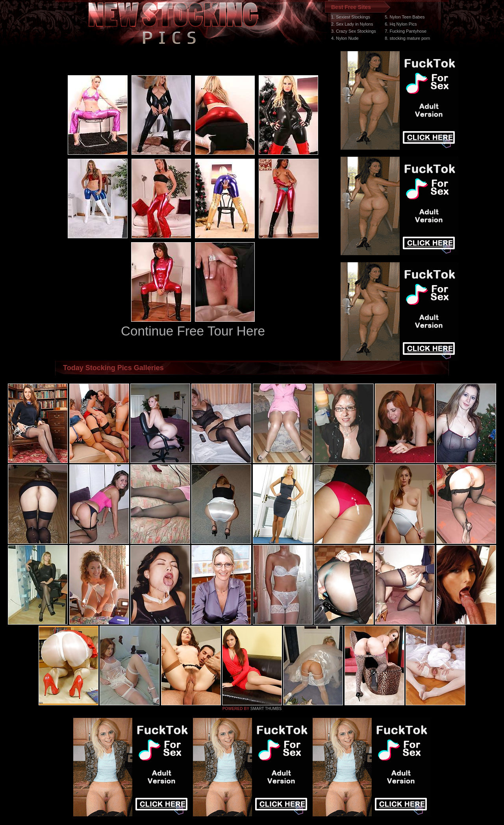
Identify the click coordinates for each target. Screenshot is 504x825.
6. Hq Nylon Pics (401, 24)
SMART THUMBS (266, 709)
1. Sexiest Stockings (351, 17)
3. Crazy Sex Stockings (354, 31)
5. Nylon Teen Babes (405, 17)
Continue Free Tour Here (193, 331)
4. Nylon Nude (345, 38)
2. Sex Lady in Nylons (352, 24)
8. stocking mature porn (407, 38)
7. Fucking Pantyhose (406, 31)
